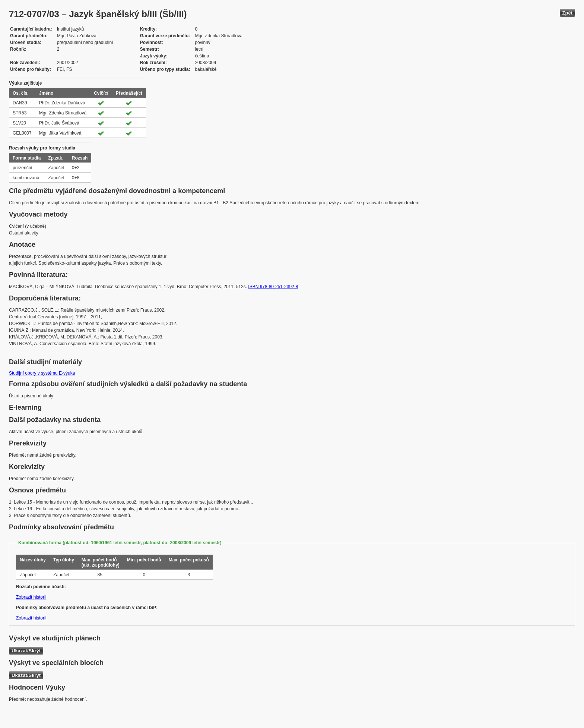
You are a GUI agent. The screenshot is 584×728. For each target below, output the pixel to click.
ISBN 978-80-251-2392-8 (273, 287)
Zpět (567, 13)
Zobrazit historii (31, 597)
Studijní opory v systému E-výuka (42, 373)
